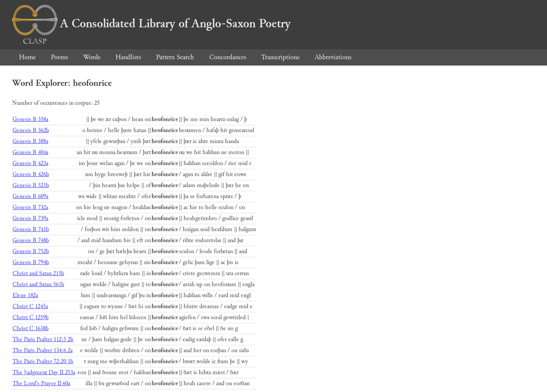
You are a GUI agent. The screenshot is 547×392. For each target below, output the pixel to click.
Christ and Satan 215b (38, 273)
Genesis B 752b (31, 251)
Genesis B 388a (30, 141)
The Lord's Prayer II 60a (41, 383)
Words (92, 57)
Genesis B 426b (31, 174)
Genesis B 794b (31, 262)
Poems (59, 57)
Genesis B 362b (31, 130)
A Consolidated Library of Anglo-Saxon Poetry (151, 24)
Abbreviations (333, 57)
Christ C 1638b (31, 328)
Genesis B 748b (31, 240)
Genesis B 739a (30, 218)
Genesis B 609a (30, 196)
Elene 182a (25, 295)
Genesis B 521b (31, 185)
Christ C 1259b (31, 317)
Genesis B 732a (30, 207)
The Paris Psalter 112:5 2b (43, 339)
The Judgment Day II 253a (44, 372)
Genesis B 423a (30, 163)
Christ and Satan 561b (38, 284)
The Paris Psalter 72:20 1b (43, 361)
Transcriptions (280, 57)
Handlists (128, 57)
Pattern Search (175, 57)
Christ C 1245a (30, 306)
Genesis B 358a (30, 119)
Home (27, 57)
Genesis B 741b (31, 229)
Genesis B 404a (30, 152)
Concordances (228, 57)
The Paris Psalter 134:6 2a (43, 350)
